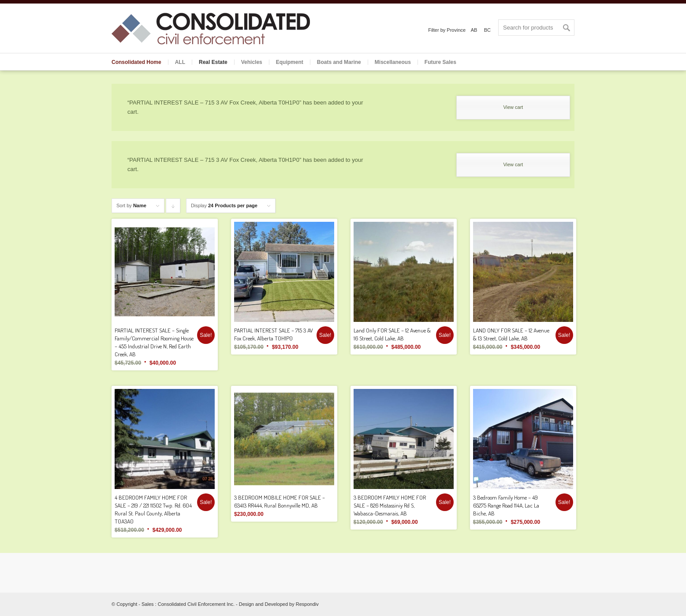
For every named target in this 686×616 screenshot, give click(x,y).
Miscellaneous (393, 62)
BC (487, 30)
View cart (513, 107)
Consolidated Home (136, 62)
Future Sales (440, 62)
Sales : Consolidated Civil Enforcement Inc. (188, 604)
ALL (180, 62)
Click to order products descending (173, 208)
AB (474, 30)
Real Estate (213, 62)
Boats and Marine (339, 62)
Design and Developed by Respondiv (279, 604)
